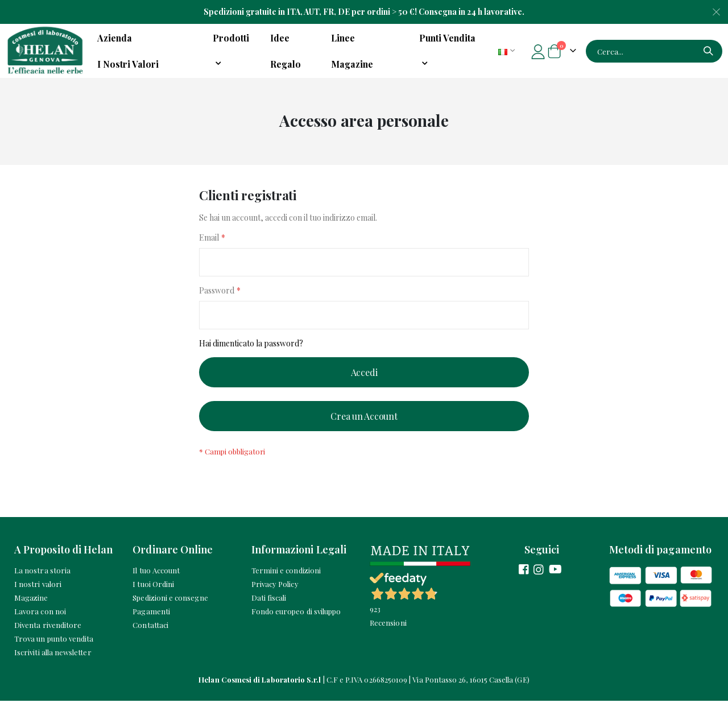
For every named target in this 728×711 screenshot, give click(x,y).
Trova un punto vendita (54, 649)
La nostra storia (42, 580)
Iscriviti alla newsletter (53, 662)
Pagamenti (151, 621)
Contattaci (150, 635)
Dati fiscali (269, 608)
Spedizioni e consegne (170, 608)
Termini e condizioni (286, 580)
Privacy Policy (275, 594)
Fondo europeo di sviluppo (296, 621)
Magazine (31, 608)
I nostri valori (38, 594)
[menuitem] (451, 51)
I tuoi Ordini (153, 594)
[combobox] (654, 51)
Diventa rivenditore (48, 635)
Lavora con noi (40, 621)
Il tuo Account (156, 580)
